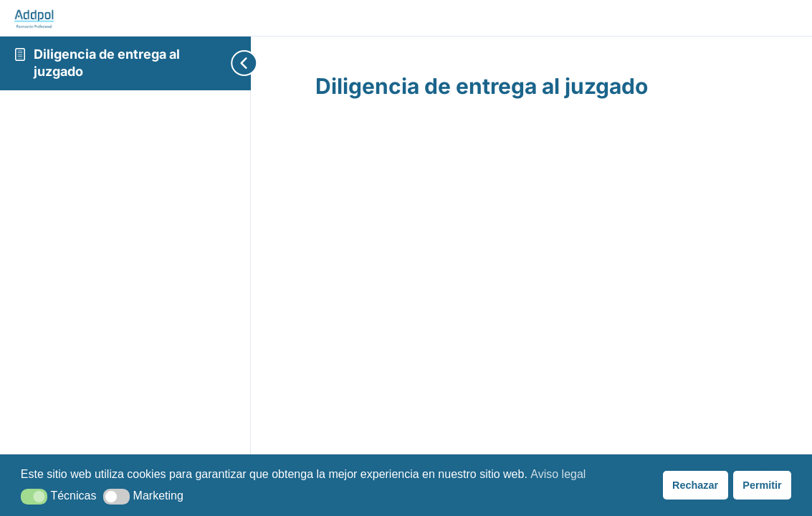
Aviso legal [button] (558, 474)
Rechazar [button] (695, 485)
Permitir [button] (762, 485)
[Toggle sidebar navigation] (222, 63)
